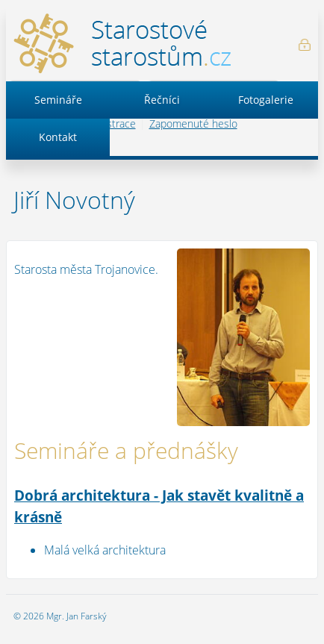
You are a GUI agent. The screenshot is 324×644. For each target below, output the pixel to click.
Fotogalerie (266, 100)
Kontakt (58, 137)
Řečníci (162, 100)
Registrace (112, 124)
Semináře (58, 100)
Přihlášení (304, 45)
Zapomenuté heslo (193, 124)
